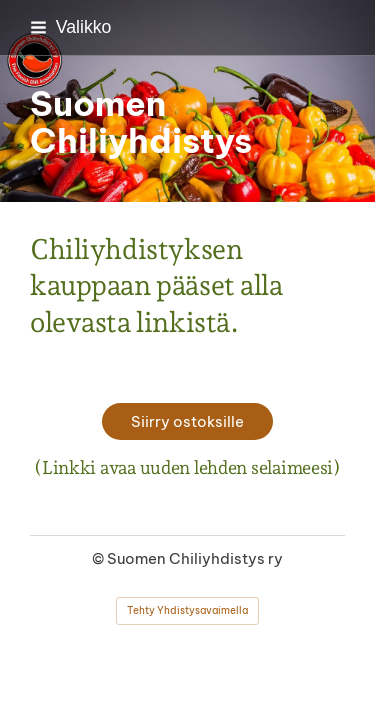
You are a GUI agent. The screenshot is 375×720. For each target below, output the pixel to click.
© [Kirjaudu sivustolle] (99, 558)
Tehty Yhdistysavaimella (187, 610)
